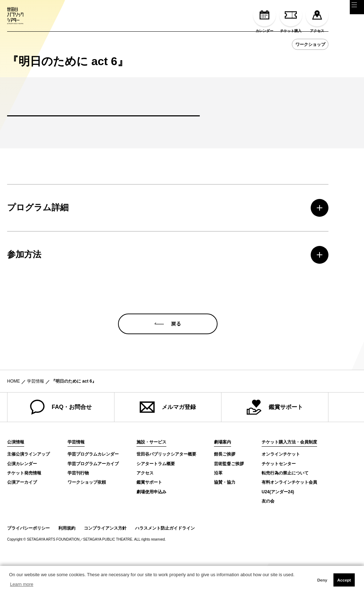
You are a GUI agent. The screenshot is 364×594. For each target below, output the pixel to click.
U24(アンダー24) (278, 523)
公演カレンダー (22, 494)
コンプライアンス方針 (105, 559)
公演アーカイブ (22, 513)
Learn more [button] (22, 584)
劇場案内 (223, 473)
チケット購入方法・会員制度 (289, 473)
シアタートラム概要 (156, 494)
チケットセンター (279, 494)
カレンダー (264, 18)
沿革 (218, 504)
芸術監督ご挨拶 (229, 494)
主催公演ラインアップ (28, 485)
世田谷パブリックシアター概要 (166, 485)
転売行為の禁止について (285, 504)
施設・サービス (151, 473)
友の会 (268, 532)
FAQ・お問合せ (61, 438)
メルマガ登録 (168, 438)
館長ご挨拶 (225, 485)
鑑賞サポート (275, 438)
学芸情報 (36, 412)
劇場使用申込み (151, 523)
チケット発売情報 (24, 504)
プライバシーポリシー (28, 559)
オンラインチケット (281, 485)
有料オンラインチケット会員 (289, 513)
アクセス (317, 18)
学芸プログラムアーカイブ (93, 494)
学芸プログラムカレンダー (93, 485)
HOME (14, 412)
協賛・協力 (225, 513)
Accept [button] (344, 580)
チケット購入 (291, 18)
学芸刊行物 (78, 504)
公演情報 (16, 473)
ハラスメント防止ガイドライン (165, 559)
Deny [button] (322, 580)
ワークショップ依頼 (87, 513)
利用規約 (67, 559)
